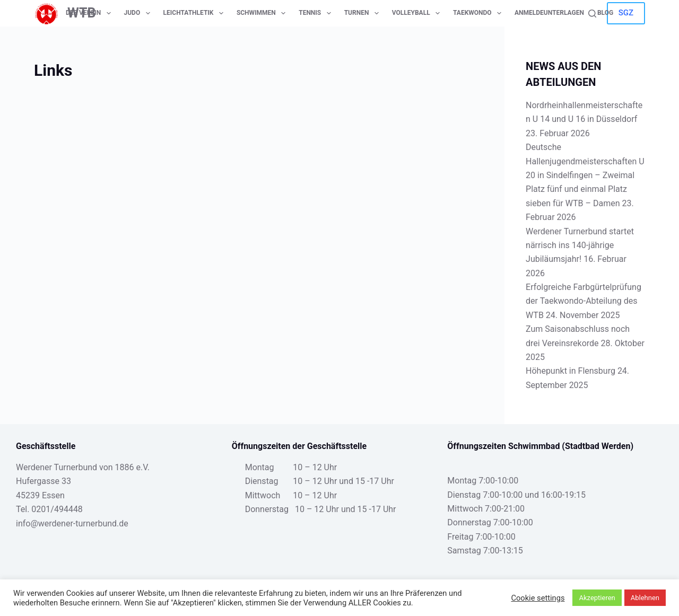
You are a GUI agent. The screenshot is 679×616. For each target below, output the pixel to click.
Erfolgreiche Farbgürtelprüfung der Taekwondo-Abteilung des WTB (584, 301)
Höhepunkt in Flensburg (571, 371)
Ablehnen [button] (645, 598)
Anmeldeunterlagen (549, 13)
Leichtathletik (195, 13)
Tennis (317, 13)
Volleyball (418, 13)
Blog (605, 13)
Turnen (364, 13)
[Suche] (592, 14)
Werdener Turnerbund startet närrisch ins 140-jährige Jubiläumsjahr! (580, 245)
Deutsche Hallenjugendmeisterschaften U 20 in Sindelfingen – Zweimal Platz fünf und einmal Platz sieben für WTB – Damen (585, 175)
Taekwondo (479, 13)
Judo (139, 13)
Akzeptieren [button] (597, 598)
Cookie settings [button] (538, 598)
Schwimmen (263, 13)
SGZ (626, 13)
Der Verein (90, 13)
